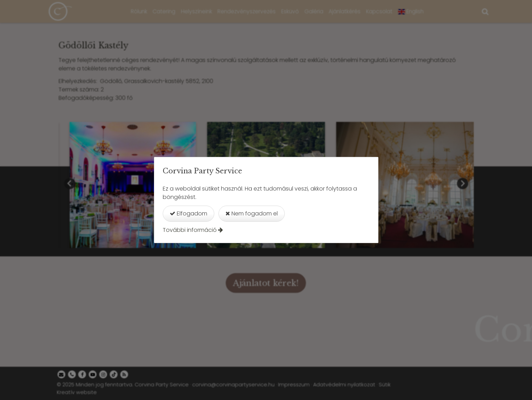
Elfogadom (188, 213)
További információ (190, 230)
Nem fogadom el (252, 213)
